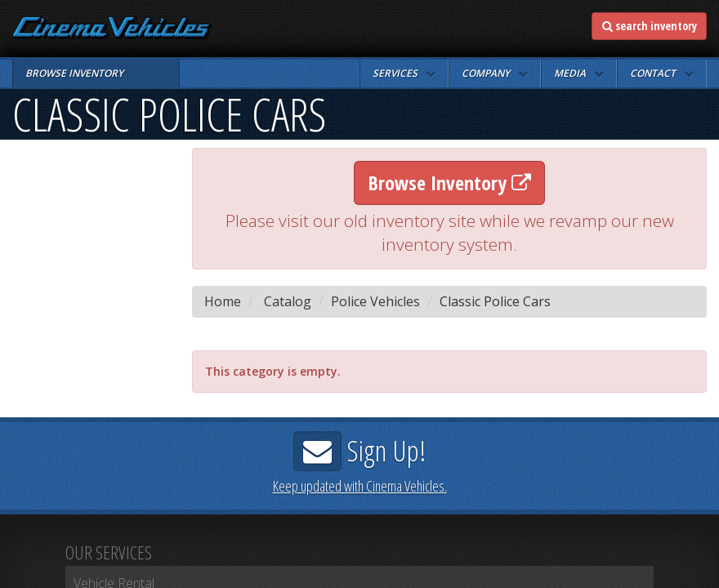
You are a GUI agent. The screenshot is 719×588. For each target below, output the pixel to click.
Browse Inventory (449, 183)
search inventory (650, 26)
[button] (404, 73)
